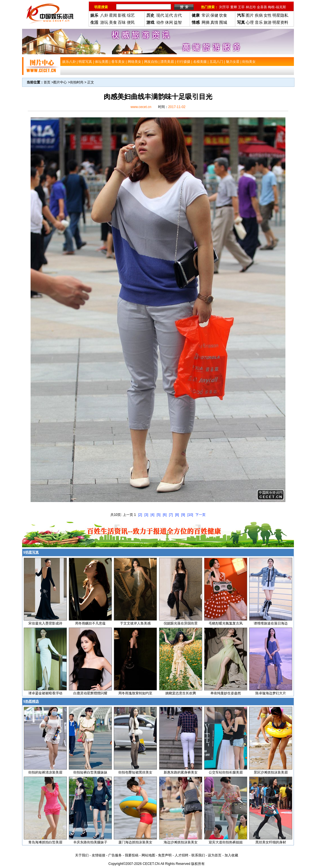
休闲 (169, 22)
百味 (122, 22)
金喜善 (262, 7)
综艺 (131, 15)
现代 (160, 15)
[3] (146, 515)
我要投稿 (132, 855)
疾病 (259, 15)
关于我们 (82, 855)
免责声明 (165, 855)
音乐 (259, 22)
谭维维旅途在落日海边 (271, 623)
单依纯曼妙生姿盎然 (226, 693)
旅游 (268, 22)
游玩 (104, 22)
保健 (214, 15)
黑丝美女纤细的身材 (271, 842)
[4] (152, 515)
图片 (250, 15)
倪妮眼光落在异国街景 (181, 623)
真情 (214, 22)
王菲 (241, 7)
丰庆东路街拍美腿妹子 (90, 842)
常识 (206, 15)
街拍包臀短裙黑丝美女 (135, 772)
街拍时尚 (77, 82)
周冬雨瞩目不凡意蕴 (90, 623)
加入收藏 (231, 855)
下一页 (200, 515)
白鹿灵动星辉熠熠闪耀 (90, 693)
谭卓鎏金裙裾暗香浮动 (45, 693)
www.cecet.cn (141, 107)
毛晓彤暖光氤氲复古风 (226, 623)
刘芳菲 (224, 7)
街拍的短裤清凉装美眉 (45, 772)
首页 (47, 82)
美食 (113, 22)
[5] (158, 515)
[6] (165, 515)
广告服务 (115, 855)
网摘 (206, 22)
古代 (178, 15)
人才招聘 (182, 855)
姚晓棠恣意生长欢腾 (181, 693)
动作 (160, 22)
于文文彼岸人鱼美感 (135, 623)
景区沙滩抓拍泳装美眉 (271, 772)
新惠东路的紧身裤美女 (181, 772)
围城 (223, 22)
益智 (178, 22)
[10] (190, 515)
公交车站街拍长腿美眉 (226, 772)
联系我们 (198, 855)
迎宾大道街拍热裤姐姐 (226, 842)
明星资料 (280, 22)
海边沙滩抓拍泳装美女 (181, 842)
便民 (131, 22)
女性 (268, 15)
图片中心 (60, 82)
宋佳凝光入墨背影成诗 (45, 623)
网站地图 (148, 855)
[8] (177, 515)
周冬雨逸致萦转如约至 (135, 693)
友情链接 (99, 855)
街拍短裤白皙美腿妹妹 (90, 772)
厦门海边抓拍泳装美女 (135, 842)
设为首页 (215, 855)
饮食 (223, 15)
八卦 (104, 15)
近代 (169, 15)
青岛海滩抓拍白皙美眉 (45, 842)
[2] (140, 515)
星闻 (113, 15)
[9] (183, 515)
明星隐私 (280, 15)
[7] (171, 515)
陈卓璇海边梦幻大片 (271, 693)
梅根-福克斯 (277, 7)
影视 (122, 15)
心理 (250, 22)
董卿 (234, 7)
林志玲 (251, 7)
